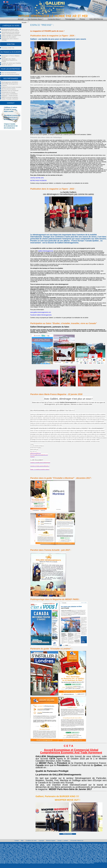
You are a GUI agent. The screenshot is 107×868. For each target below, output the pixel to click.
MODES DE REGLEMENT (9, 37)
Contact (17, 841)
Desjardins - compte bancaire (10, 96)
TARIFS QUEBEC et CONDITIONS (11, 35)
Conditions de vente (31, 841)
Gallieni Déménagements (46, 251)
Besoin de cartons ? (7, 65)
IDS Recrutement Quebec (9, 89)
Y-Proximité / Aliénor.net (77, 841)
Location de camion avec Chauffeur (11, 63)
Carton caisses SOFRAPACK (10, 94)
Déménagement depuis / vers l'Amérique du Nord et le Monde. (10, 30)
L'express (4, 86)
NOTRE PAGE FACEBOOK (39, 181)
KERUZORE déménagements (10, 84)
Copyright (41, 841)
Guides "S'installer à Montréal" (10, 99)
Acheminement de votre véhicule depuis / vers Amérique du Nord (11, 33)
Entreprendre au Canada (8, 92)
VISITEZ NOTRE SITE (37, 178)
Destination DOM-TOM (8, 48)
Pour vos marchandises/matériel (10, 74)
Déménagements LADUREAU (10, 82)
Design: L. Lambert (63, 841)
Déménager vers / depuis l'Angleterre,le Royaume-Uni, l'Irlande (9, 60)
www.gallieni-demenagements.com (41, 312)
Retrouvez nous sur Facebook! (10, 91)
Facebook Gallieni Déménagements (41, 315)
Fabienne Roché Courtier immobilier (11, 87)
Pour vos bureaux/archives (9, 73)
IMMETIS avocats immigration (10, 97)
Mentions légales (51, 841)
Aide (22, 841)
